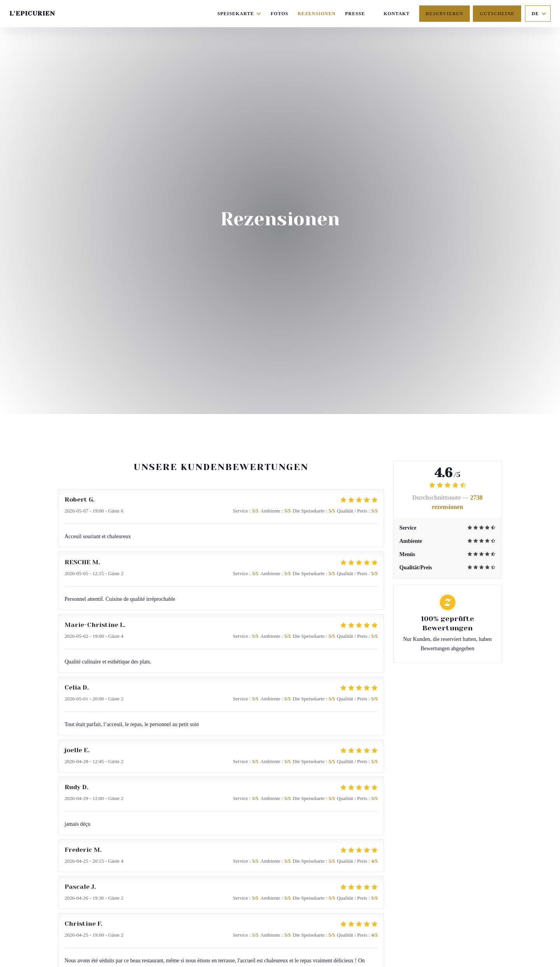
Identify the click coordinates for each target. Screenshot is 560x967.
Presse (355, 14)
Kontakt (396, 14)
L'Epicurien (32, 13)
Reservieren (445, 14)
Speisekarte (239, 14)
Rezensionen (317, 14)
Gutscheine (497, 14)
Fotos (279, 14)
